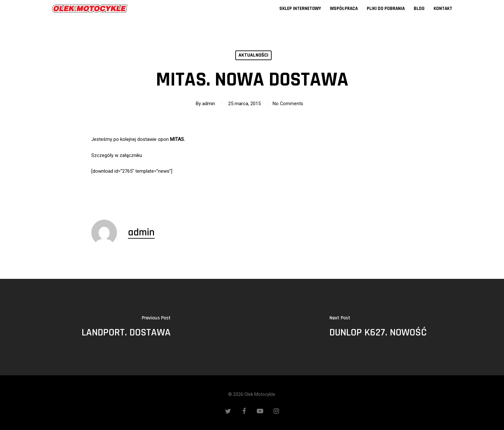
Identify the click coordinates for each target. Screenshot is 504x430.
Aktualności (253, 55)
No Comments (288, 104)
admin (207, 104)
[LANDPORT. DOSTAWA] (126, 327)
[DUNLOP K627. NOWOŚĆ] (378, 327)
